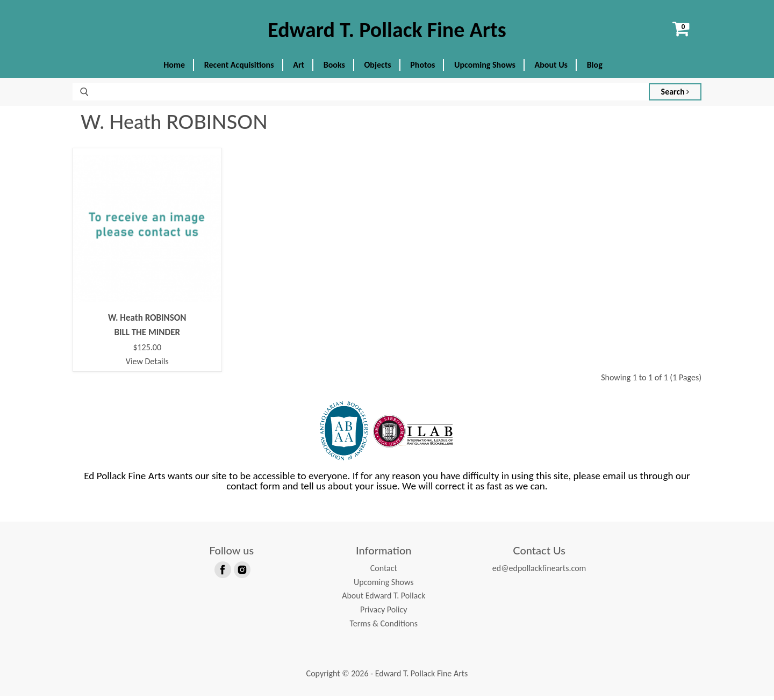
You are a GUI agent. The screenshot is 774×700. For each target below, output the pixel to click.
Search (675, 95)
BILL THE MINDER (147, 335)
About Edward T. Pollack (384, 599)
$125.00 (147, 351)
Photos (422, 68)
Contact (384, 572)
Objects (378, 68)
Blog (595, 68)
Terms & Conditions (384, 627)
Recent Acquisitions (239, 68)
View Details (147, 365)
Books (334, 68)
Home (174, 68)
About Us (551, 68)
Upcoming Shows (485, 68)
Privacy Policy (384, 613)
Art (299, 68)
